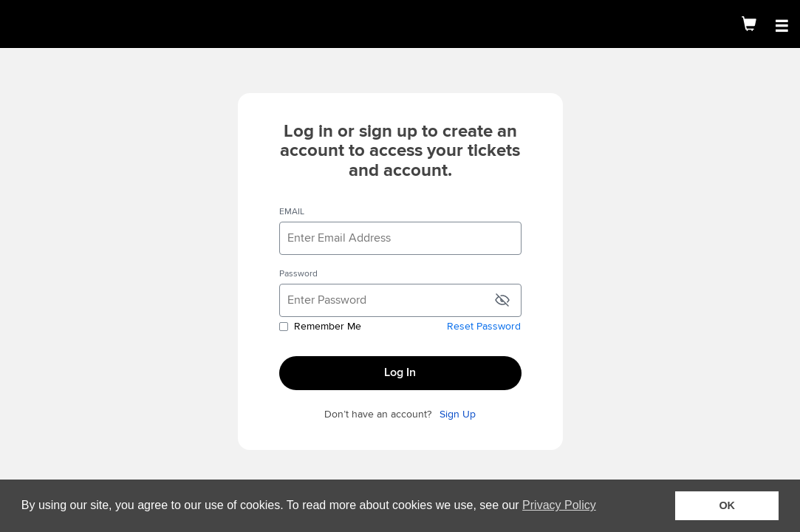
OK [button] (727, 505)
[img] (66, 24)
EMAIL (292, 212)
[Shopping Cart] (749, 25)
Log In (400, 373)
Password (298, 274)
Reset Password (484, 327)
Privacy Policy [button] (559, 505)
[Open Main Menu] (782, 26)
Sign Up (458, 415)
